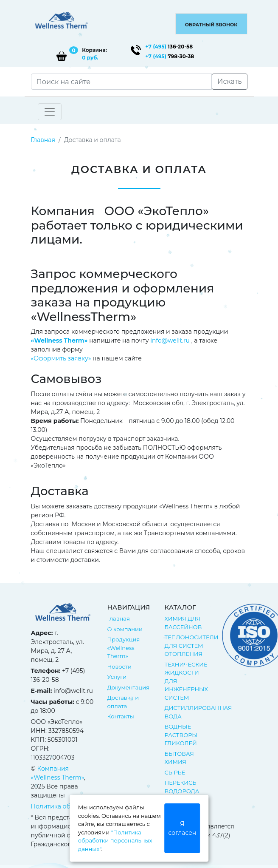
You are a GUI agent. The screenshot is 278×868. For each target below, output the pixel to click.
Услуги (117, 677)
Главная (43, 140)
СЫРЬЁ (175, 772)
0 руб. (90, 58)
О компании (125, 629)
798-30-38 (170, 56)
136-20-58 (169, 47)
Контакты (121, 716)
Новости (119, 667)
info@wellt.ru (170, 340)
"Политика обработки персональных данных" (115, 841)
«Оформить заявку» (61, 358)
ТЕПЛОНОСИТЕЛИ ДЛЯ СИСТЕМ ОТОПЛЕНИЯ (192, 645)
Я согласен (183, 828)
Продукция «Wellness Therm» (124, 648)
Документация (128, 687)
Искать (229, 81)
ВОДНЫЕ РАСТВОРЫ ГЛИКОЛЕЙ (181, 735)
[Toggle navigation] (50, 112)
